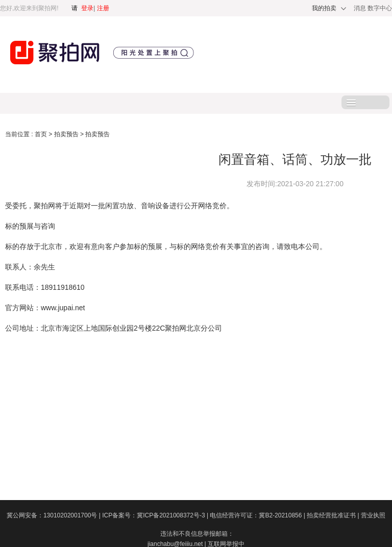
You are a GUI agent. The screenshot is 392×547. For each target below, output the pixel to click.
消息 (361, 8)
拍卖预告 (67, 134)
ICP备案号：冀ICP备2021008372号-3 (156, 515)
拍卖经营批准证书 (334, 515)
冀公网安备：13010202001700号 (54, 515)
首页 (42, 134)
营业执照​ (373, 515)
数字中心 (380, 8)
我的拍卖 (324, 8)
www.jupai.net (63, 308)
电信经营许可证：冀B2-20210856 (258, 515)
